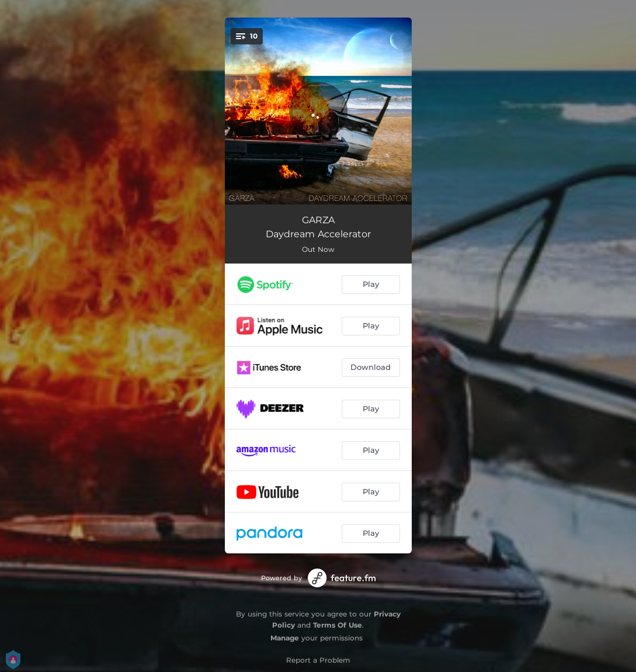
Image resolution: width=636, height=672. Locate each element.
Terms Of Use (338, 625)
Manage (285, 638)
